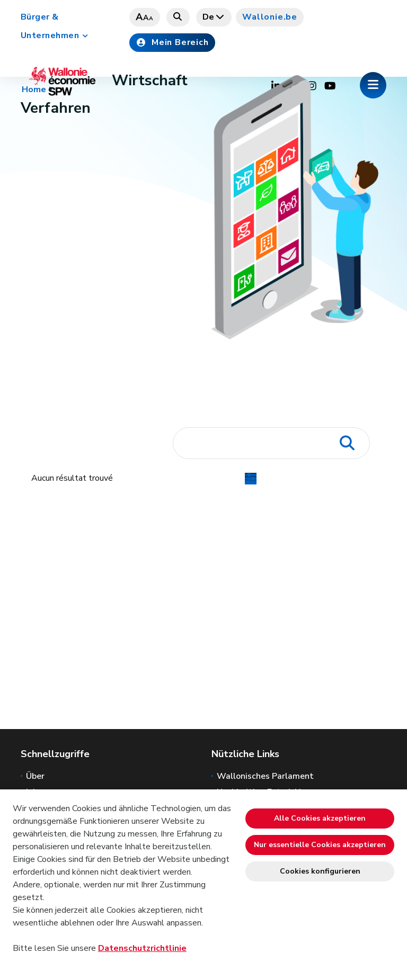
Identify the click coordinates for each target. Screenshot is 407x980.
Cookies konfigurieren (320, 871)
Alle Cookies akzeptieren (320, 818)
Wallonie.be (270, 17)
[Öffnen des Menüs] (373, 85)
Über (35, 776)
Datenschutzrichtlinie (142, 948)
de (214, 17)
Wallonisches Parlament (265, 776)
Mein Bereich (172, 42)
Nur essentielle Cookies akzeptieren (320, 845)
